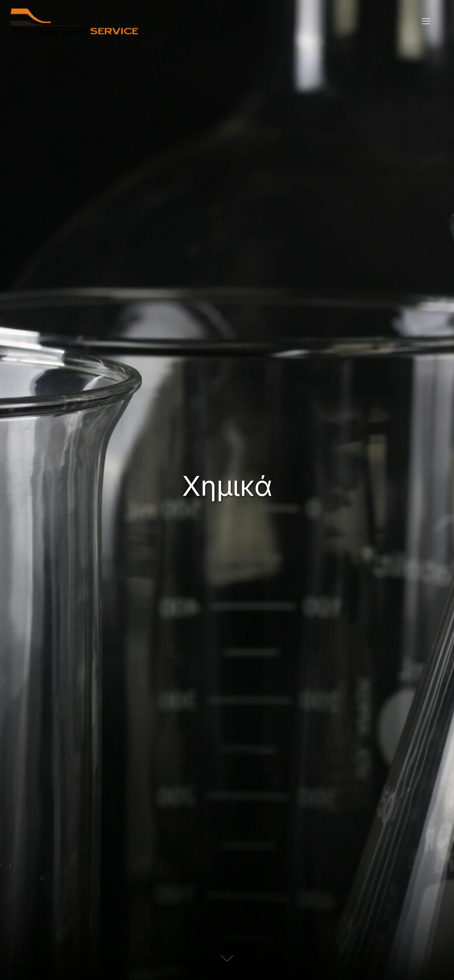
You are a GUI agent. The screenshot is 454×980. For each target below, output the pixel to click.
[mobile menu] (426, 21)
